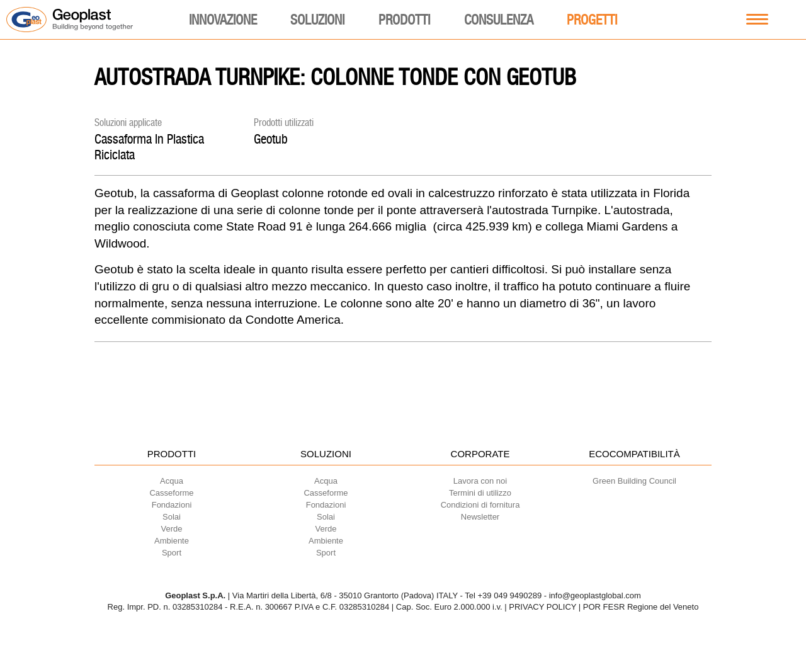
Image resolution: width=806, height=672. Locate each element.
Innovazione (223, 20)
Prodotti (404, 20)
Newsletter (480, 517)
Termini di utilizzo (480, 493)
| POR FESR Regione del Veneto (639, 607)
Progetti (592, 20)
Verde (172, 529)
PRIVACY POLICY (542, 607)
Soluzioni (317, 20)
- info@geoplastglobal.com (593, 595)
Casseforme (171, 493)
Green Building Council (634, 481)
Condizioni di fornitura (480, 505)
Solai (172, 517)
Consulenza (499, 20)
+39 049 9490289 (510, 595)
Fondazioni (172, 505)
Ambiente (172, 541)
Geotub (271, 139)
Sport (172, 553)
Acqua (172, 481)
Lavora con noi (480, 481)
